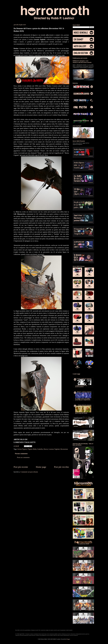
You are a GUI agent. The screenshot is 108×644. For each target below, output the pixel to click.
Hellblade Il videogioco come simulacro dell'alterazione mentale (82, 62)
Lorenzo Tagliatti (54, 449)
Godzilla (40, 449)
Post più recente (21, 467)
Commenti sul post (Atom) (29, 472)
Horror (46, 449)
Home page (41, 467)
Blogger (68, 639)
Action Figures (22, 449)
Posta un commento (23, 457)
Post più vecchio (62, 467)
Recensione (64, 449)
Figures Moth (32, 449)
